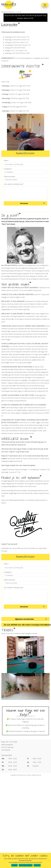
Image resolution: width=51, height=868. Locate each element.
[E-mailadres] (25, 172)
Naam (6, 160)
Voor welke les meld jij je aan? (14, 184)
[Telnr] (25, 180)
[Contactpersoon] (25, 164)
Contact (34, 775)
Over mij (38, 775)
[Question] (25, 193)
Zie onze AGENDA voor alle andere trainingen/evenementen (27, 625)
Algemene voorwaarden (24, 619)
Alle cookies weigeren (26, 865)
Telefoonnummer (9, 176)
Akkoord (14, 865)
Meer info (37, 865)
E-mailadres (8, 169)
